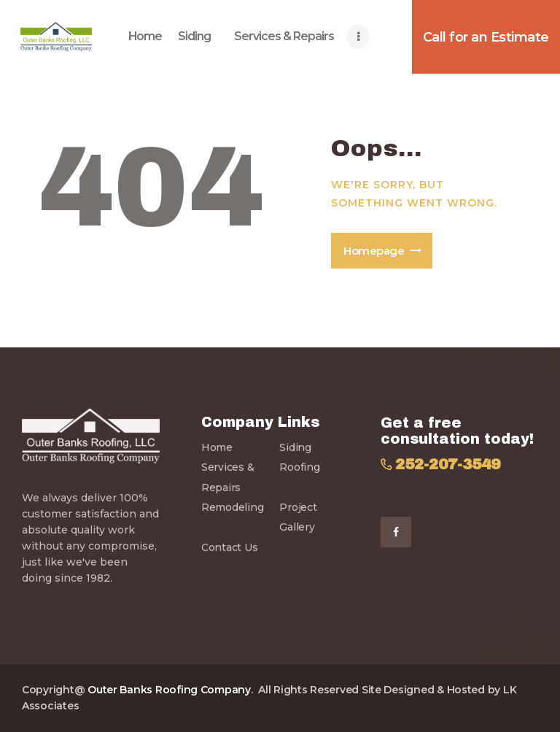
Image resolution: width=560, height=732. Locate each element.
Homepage (374, 251)
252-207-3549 (448, 465)
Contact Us (229, 547)
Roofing (299, 467)
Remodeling (232, 507)
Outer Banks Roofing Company (169, 690)
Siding (295, 447)
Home (217, 447)
